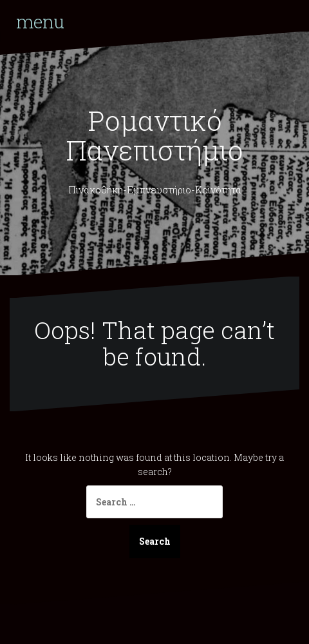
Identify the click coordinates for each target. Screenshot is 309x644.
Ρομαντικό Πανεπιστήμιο (154, 135)
